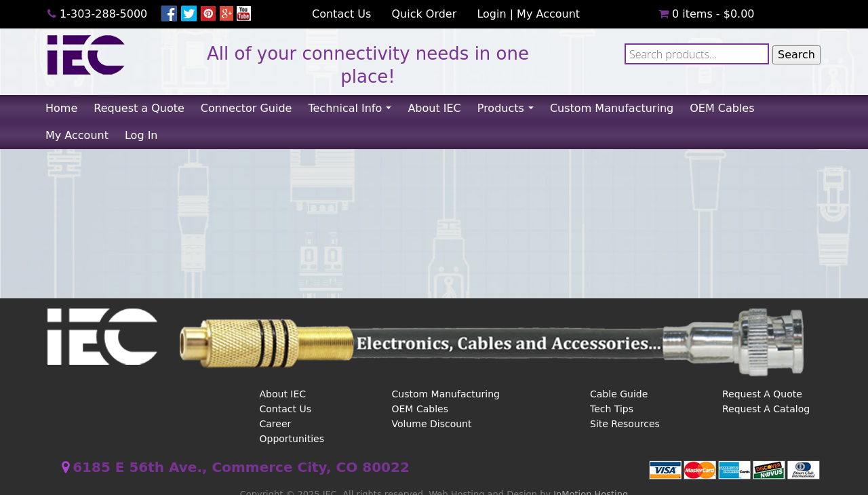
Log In (141, 135)
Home (61, 108)
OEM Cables (722, 108)
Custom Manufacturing (612, 108)
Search (796, 55)
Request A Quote (762, 394)
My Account (548, 14)
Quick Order (424, 14)
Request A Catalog (766, 409)
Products (509, 112)
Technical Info (353, 112)
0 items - (707, 14)
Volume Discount (432, 424)
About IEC (434, 108)
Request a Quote (139, 108)
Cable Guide (619, 394)
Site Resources (625, 424)
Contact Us (341, 14)
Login (491, 14)
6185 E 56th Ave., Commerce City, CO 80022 (241, 467)
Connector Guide (246, 108)
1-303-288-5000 (103, 14)
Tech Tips (612, 409)
